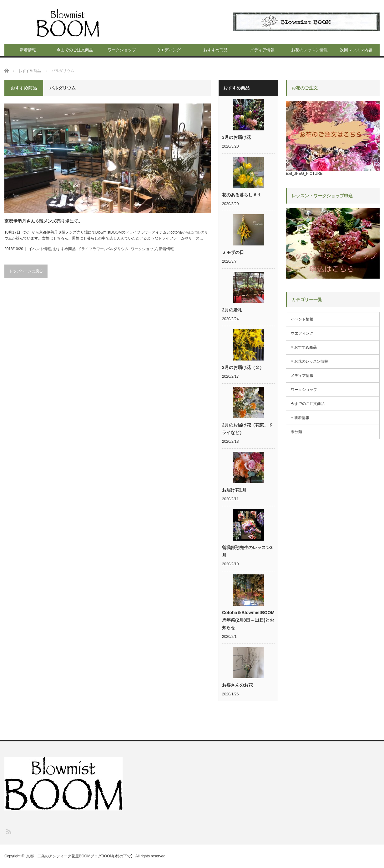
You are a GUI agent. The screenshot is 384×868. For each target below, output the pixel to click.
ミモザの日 (233, 252)
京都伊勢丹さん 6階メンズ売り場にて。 (43, 221)
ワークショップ (122, 50)
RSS (8, 831)
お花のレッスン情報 (309, 50)
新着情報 (28, 50)
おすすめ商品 (215, 50)
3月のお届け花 (236, 137)
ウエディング (169, 50)
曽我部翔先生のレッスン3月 (247, 551)
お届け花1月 (234, 490)
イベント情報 (40, 249)
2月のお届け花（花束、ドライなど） (247, 429)
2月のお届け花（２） (243, 367)
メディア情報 (262, 50)
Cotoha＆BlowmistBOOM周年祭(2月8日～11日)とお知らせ (248, 620)
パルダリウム (117, 249)
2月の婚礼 (232, 310)
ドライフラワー (91, 249)
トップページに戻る (26, 271)
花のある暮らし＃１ (242, 195)
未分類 (296, 432)
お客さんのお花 (237, 685)
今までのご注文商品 (75, 50)
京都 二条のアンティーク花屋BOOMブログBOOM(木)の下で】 (80, 856)
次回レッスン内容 (356, 50)
